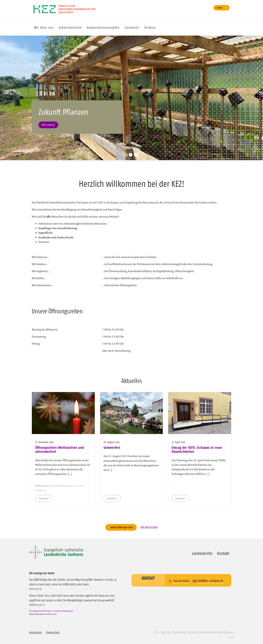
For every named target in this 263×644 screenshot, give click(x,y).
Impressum (35, 632)
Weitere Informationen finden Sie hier (43, 614)
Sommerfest (112, 447)
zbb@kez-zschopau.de (210, 581)
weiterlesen (44, 498)
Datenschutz (53, 632)
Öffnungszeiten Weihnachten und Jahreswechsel (60, 449)
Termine (150, 28)
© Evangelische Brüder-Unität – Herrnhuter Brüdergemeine (51, 611)
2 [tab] (131, 156)
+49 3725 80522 (181, 581)
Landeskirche (202, 553)
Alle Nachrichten (149, 527)
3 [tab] (137, 156)
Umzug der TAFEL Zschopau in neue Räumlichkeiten (197, 449)
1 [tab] (126, 156)
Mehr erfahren (48, 125)
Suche (219, 8)
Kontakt (223, 553)
